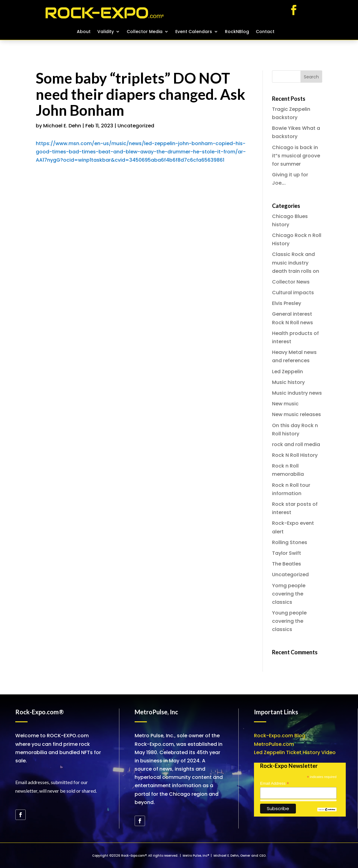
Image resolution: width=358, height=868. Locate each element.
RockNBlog (237, 32)
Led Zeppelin (287, 372)
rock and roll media (296, 444)
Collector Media (145, 32)
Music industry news (297, 393)
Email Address (274, 783)
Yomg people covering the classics (289, 594)
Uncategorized (136, 126)
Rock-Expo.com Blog (280, 736)
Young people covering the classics (289, 621)
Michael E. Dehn (62, 126)
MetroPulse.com (274, 744)
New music (285, 404)
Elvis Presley (287, 303)
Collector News (291, 282)
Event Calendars (194, 32)
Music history (288, 382)
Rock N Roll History (295, 455)
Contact (265, 32)
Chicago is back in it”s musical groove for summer (296, 156)
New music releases (296, 414)
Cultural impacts (293, 293)
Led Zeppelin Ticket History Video (295, 752)
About (84, 32)
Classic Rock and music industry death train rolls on (296, 263)
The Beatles (287, 564)
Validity (106, 32)
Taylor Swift (287, 553)
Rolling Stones (290, 542)
